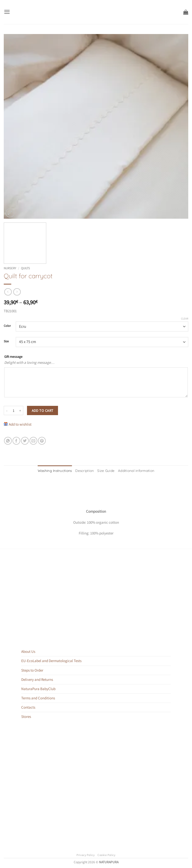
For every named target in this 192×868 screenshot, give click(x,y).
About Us (28, 651)
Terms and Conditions (38, 697)
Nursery (10, 268)
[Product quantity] (13, 411)
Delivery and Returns (37, 679)
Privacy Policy (85, 854)
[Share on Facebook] (16, 441)
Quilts (25, 268)
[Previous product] (17, 292)
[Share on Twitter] (25, 441)
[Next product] (8, 292)
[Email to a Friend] (33, 441)
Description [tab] (86, 470)
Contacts (28, 706)
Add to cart (43, 410)
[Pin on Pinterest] (42, 441)
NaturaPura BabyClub (38, 688)
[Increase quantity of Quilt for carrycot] (20, 411)
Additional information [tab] (132, 470)
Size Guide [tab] (105, 470)
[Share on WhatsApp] (8, 441)
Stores (26, 716)
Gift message (13, 357)
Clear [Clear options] (185, 319)
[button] (7, 12)
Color (7, 326)
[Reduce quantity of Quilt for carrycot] (7, 411)
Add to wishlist (20, 424)
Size (6, 341)
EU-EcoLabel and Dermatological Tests (51, 660)
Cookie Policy (106, 854)
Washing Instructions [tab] (59, 470)
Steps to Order (32, 669)
